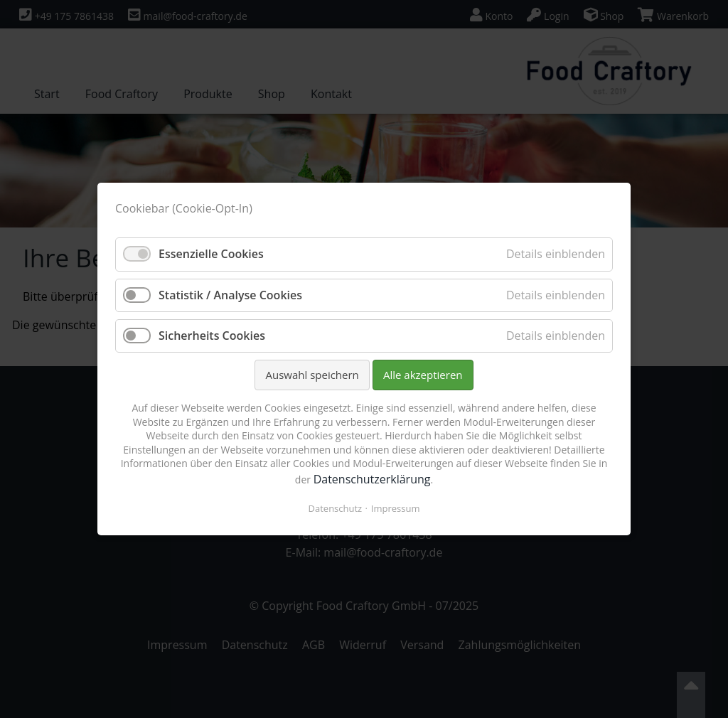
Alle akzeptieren (423, 375)
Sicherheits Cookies (212, 336)
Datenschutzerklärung (372, 479)
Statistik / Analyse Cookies (230, 295)
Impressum (396, 508)
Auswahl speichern (312, 375)
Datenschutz (336, 508)
